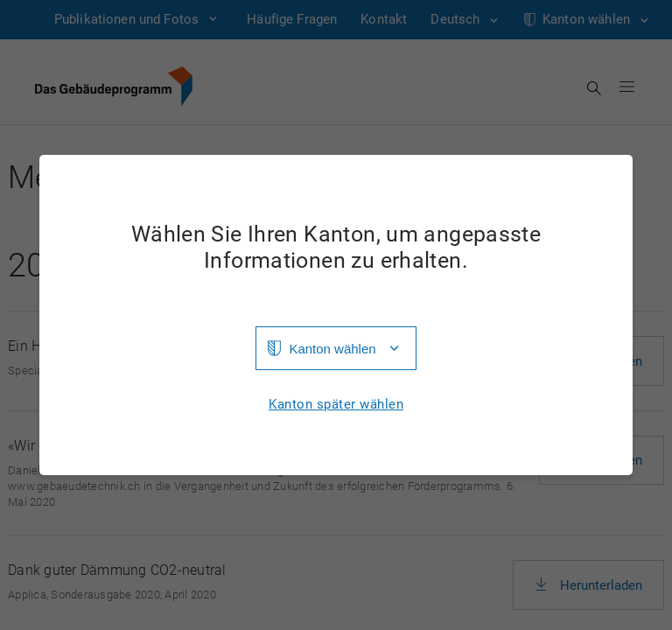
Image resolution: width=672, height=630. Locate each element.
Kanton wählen (332, 349)
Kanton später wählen (336, 405)
